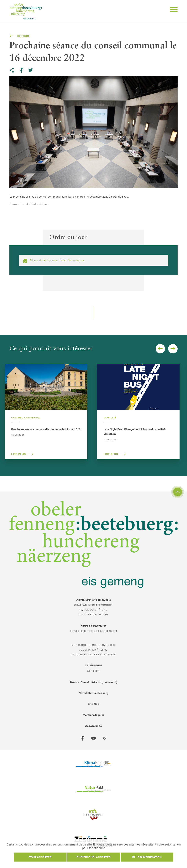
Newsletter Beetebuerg (93, 693)
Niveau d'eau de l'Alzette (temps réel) (94, 682)
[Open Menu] (172, 10)
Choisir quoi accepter (93, 857)
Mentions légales (94, 715)
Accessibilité (93, 726)
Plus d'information (147, 857)
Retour (19, 36)
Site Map (93, 704)
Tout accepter (40, 857)
